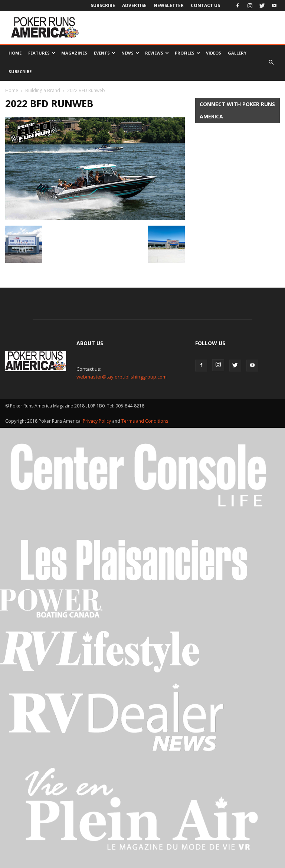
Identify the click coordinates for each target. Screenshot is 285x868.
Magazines (74, 53)
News (130, 53)
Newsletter (169, 5)
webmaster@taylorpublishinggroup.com (122, 377)
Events (105, 53)
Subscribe (103, 5)
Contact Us (205, 5)
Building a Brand (43, 90)
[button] (271, 62)
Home (15, 53)
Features (42, 53)
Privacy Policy (97, 421)
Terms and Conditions (145, 421)
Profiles (187, 53)
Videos (214, 53)
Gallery (237, 53)
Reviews (157, 53)
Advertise (134, 5)
